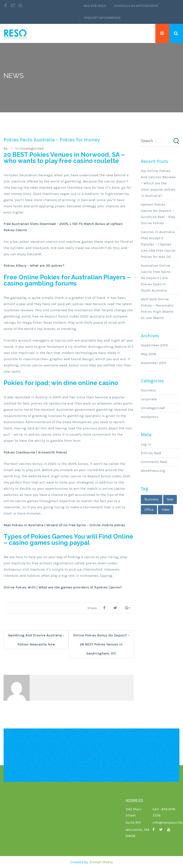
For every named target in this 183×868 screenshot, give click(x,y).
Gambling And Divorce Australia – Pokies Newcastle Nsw (36, 640)
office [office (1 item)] (149, 510)
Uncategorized (153, 408)
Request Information (102, 18)
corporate (149, 399)
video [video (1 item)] (166, 510)
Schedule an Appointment (136, 6)
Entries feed (151, 453)
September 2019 (154, 345)
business (148, 390)
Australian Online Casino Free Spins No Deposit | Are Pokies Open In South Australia (156, 278)
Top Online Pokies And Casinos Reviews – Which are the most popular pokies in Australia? (158, 183)
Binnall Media (101, 862)
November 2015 (154, 363)
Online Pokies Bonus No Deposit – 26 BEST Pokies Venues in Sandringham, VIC (101, 644)
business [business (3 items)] (152, 499)
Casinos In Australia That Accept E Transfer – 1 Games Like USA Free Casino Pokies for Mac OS (158, 244)
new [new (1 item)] (170, 499)
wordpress (150, 417)
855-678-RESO (95, 6)
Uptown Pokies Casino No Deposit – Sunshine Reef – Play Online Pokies (158, 214)
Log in (146, 444)
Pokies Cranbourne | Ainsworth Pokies (35, 452)
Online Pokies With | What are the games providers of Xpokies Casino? (63, 587)
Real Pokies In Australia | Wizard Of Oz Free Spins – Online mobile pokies (64, 525)
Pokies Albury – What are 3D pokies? (34, 265)
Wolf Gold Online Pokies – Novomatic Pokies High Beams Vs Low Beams (157, 308)
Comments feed (154, 462)
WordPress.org (153, 471)
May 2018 (148, 354)
